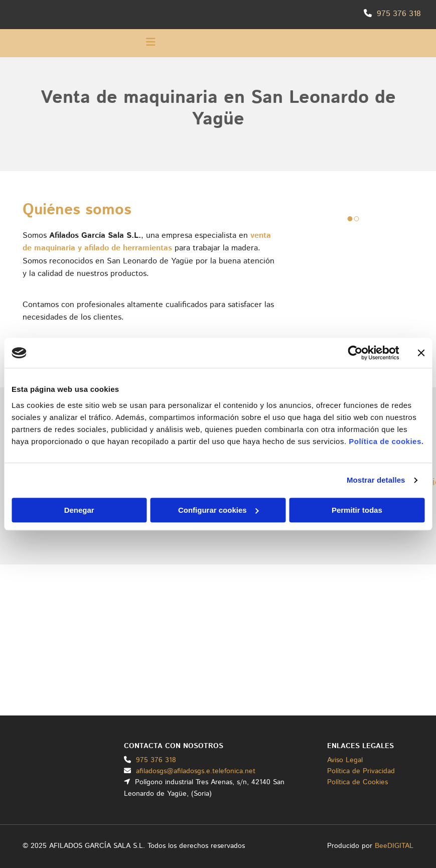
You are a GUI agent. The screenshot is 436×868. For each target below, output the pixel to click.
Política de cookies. (386, 441)
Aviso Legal (345, 760)
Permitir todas (357, 510)
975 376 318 (399, 14)
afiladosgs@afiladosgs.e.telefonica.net (196, 771)
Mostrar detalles (376, 480)
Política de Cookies (357, 782)
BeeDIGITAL (394, 846)
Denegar (79, 510)
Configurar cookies (219, 510)
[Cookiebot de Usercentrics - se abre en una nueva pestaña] (355, 353)
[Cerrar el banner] (421, 353)
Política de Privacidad (361, 771)
